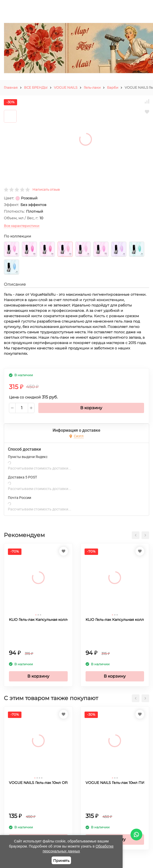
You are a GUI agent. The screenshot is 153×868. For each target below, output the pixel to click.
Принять (61, 861)
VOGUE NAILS (66, 87)
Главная (11, 87)
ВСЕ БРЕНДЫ (36, 87)
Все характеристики (22, 226)
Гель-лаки (92, 87)
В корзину (91, 408)
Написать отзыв (46, 189)
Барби (113, 87)
